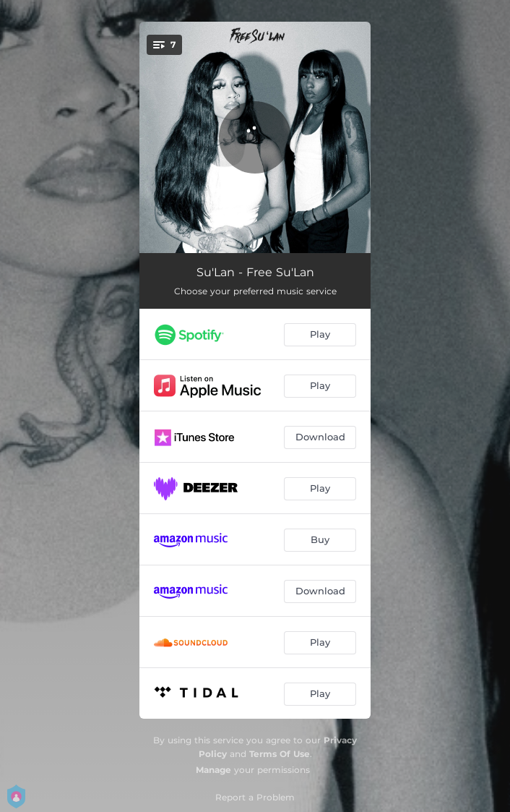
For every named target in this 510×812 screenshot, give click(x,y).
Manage (213, 770)
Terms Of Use (280, 754)
